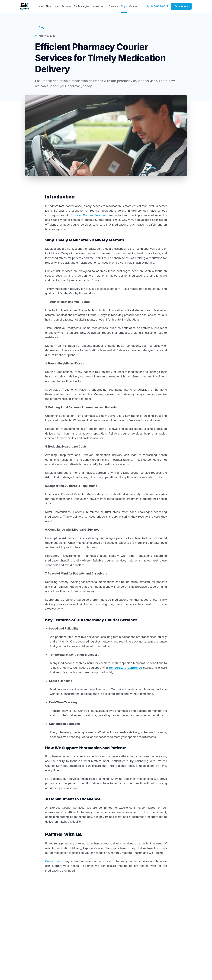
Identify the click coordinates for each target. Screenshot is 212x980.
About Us (52, 6)
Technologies (82, 6)
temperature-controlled (126, 668)
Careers (113, 6)
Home (40, 6)
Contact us (53, 861)
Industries (99, 6)
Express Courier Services (89, 215)
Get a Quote (181, 6)
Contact (134, 6)
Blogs (124, 6)
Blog (40, 27)
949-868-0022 (157, 6)
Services (66, 6)
